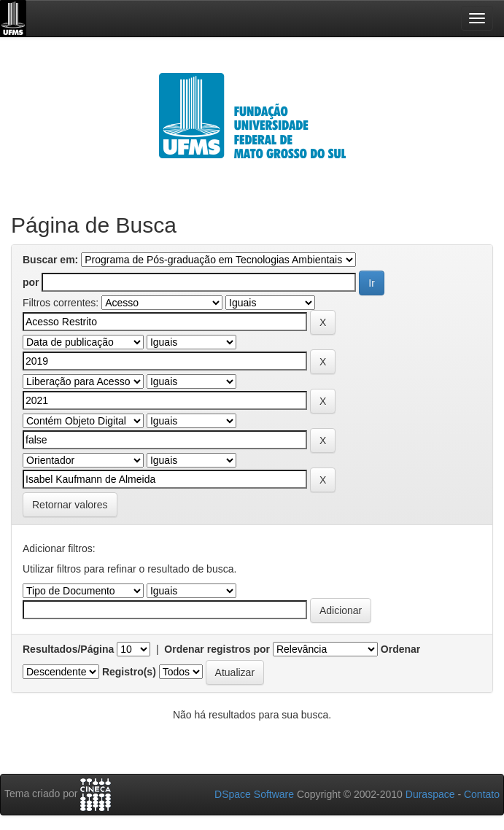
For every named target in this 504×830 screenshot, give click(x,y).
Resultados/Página (68, 649)
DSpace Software (254, 794)
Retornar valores (70, 505)
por (31, 282)
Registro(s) (129, 672)
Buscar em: (50, 260)
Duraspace (430, 794)
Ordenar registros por (217, 649)
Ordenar (400, 649)
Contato (482, 794)
